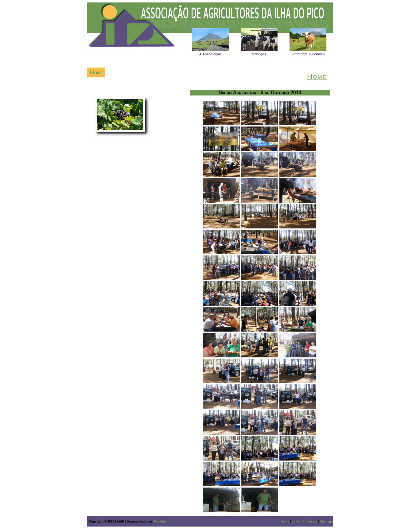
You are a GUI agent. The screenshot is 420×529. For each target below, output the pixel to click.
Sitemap (326, 521)
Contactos (310, 521)
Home (285, 521)
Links (296, 521)
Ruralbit (160, 521)
